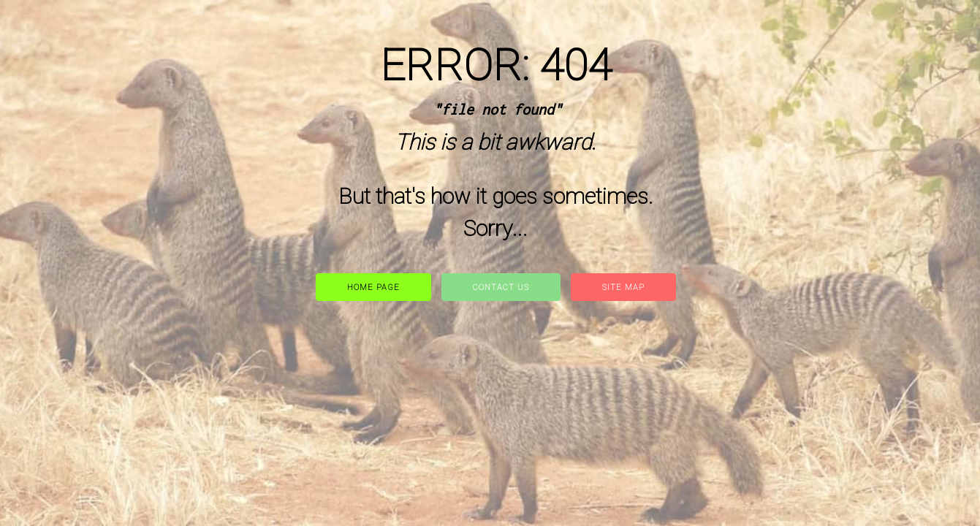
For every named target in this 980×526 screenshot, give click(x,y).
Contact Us (501, 287)
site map (623, 287)
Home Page (373, 287)
